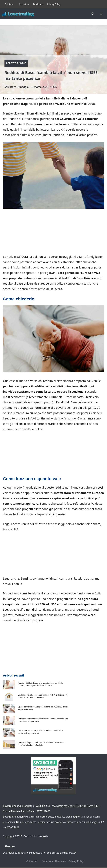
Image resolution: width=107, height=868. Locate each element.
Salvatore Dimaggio (17, 87)
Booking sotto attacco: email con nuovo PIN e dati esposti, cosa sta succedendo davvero (43, 696)
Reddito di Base (16, 63)
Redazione (24, 4)
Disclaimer (38, 4)
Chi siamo (9, 4)
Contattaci (54, 836)
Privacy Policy (54, 4)
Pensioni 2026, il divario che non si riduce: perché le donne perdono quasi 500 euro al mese (40, 684)
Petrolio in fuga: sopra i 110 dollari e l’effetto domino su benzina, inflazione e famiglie (41, 744)
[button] (93, 14)
